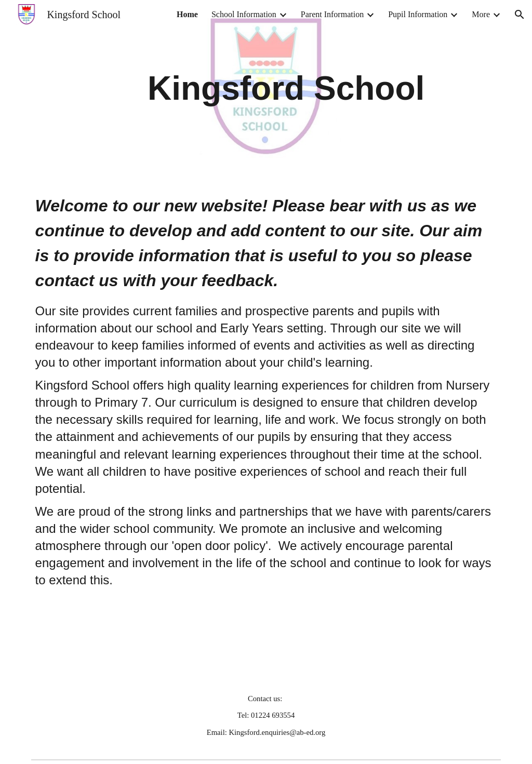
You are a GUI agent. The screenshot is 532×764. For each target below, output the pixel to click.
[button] (520, 15)
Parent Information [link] (332, 14)
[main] (286, 88)
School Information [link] (244, 14)
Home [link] (187, 14)
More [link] (481, 14)
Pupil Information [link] (418, 14)
